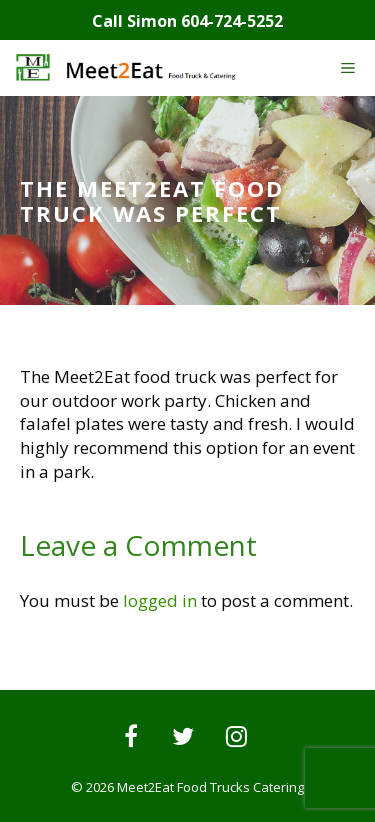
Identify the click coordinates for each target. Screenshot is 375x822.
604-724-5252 (232, 21)
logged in (160, 600)
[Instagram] (236, 738)
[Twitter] (183, 738)
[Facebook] (130, 738)
